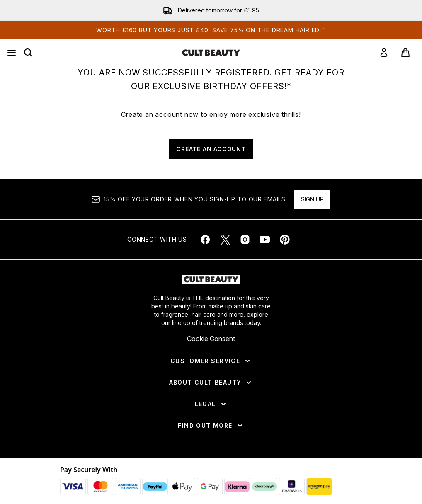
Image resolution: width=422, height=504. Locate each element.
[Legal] (211, 404)
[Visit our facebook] (205, 240)
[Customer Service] (211, 361)
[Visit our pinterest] (285, 240)
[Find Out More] (211, 426)
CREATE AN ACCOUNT (211, 149)
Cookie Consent (211, 339)
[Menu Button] (12, 53)
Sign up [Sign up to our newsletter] (312, 199)
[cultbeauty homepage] (211, 53)
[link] (384, 53)
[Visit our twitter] (225, 240)
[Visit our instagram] (245, 240)
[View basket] (405, 53)
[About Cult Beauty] (211, 383)
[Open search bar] (28, 53)
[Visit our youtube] (265, 240)
